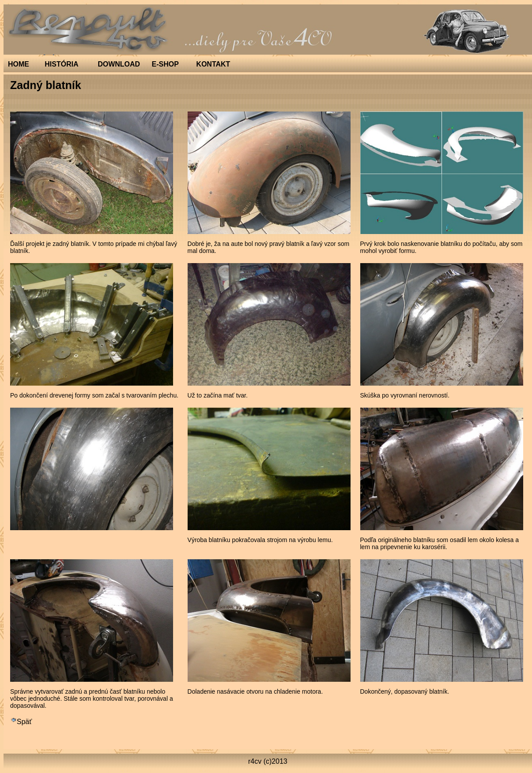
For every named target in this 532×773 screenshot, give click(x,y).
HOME (18, 64)
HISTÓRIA (62, 64)
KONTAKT (213, 64)
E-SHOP (165, 64)
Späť (21, 722)
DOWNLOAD (119, 64)
